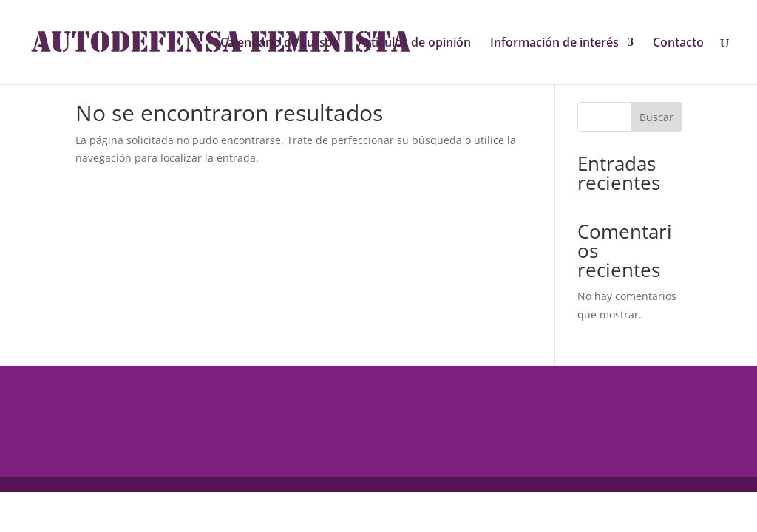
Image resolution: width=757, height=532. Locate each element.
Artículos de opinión (414, 44)
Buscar (656, 117)
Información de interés (554, 44)
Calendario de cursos (279, 44)
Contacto (678, 44)
